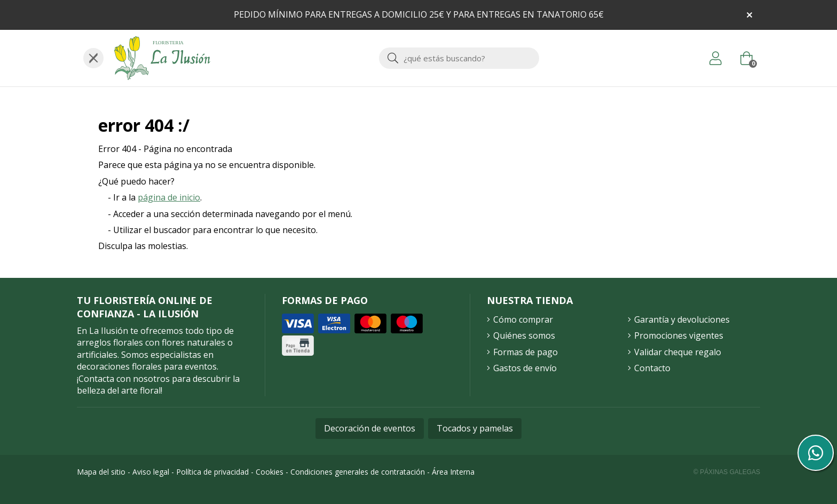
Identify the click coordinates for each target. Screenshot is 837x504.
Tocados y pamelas (475, 428)
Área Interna (453, 472)
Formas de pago (526, 352)
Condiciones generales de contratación (358, 472)
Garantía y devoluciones (682, 319)
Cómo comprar (523, 319)
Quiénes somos (524, 335)
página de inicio (169, 197)
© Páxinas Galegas (727, 472)
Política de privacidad (212, 472)
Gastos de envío (525, 368)
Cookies (270, 472)
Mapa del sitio (101, 472)
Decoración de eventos (370, 428)
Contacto (652, 368)
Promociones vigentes (679, 335)
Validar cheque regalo (678, 352)
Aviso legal (151, 472)
